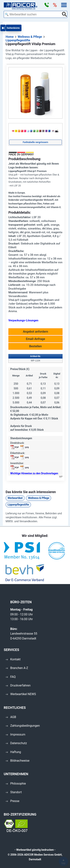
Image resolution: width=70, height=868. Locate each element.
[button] (46, 5)
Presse (13, 801)
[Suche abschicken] (64, 14)
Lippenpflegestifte (18, 505)
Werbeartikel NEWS (21, 694)
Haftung (13, 752)
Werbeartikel (15, 498)
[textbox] (33, 14)
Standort (14, 792)
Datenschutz (16, 743)
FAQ (11, 677)
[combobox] (33, 14)
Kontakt (13, 659)
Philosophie (16, 784)
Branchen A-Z (17, 668)
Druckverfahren (18, 685)
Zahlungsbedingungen (23, 726)
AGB (11, 717)
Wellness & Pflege (39, 498)
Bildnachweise (18, 761)
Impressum (15, 734)
